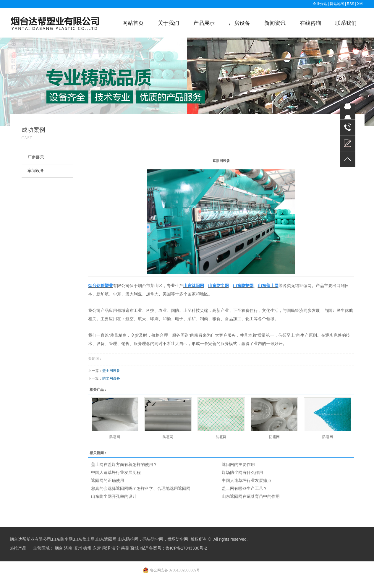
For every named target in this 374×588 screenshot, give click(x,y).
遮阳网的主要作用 (238, 464)
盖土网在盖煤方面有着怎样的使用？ (124, 464)
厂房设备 (239, 23)
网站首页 (133, 23)
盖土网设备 (111, 371)
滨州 (78, 548)
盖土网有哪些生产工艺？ (245, 488)
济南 (68, 548)
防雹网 (115, 437)
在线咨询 (310, 23)
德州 (87, 548)
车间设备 (36, 171)
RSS (350, 4)
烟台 (59, 548)
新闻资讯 (275, 23)
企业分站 (320, 4)
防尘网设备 (111, 378)
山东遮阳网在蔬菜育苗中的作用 (251, 496)
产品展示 (204, 23)
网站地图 (337, 4)
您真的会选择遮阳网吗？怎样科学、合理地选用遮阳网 (141, 488)
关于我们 (169, 23)
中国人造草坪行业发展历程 (116, 472)
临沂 (144, 548)
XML (361, 4)
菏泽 (106, 548)
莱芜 (125, 548)
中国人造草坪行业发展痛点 (247, 480)
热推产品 (18, 548)
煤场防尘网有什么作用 (242, 472)
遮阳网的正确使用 (108, 480)
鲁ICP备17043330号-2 (186, 548)
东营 (97, 548)
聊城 (135, 548)
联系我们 (346, 23)
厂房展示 (36, 157)
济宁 (116, 548)
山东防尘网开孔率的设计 (114, 496)
